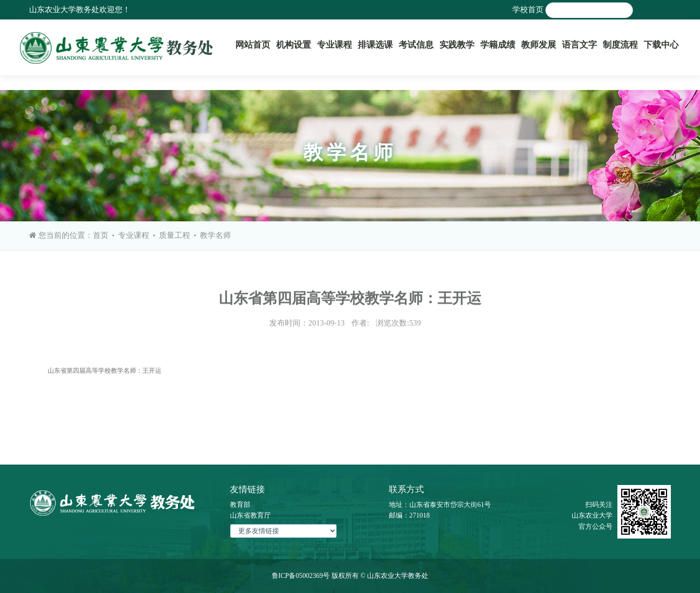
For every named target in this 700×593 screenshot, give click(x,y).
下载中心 (661, 45)
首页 (101, 235)
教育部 (240, 505)
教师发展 (539, 45)
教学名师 (215, 235)
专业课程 (334, 45)
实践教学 (457, 45)
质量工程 (175, 235)
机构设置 (294, 45)
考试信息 (416, 45)
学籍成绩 (498, 45)
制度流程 (620, 45)
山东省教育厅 (250, 515)
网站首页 (253, 45)
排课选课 (375, 45)
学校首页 (528, 9)
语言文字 (579, 45)
